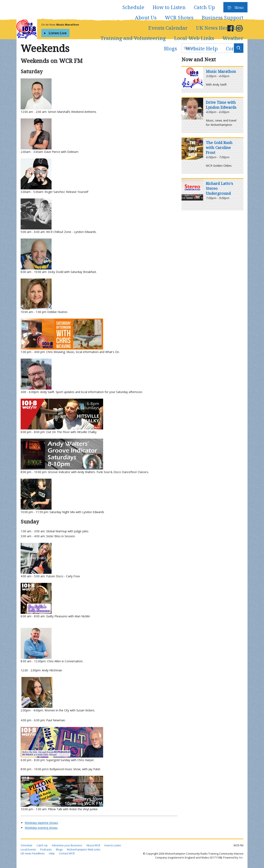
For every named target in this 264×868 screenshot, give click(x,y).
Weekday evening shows (41, 828)
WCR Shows (179, 17)
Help (52, 853)
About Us (146, 17)
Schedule (133, 7)
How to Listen (169, 7)
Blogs (170, 48)
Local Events (28, 849)
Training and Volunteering (133, 38)
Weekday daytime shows (41, 823)
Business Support (223, 17)
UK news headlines (33, 853)
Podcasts (233, 7)
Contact (235, 48)
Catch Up (204, 7)
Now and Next (199, 59)
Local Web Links (194, 38)
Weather (233, 38)
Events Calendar (168, 28)
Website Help (201, 48)
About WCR (93, 845)
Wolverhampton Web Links (84, 849)
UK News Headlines (220, 28)
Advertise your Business (67, 845)
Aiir (241, 857)
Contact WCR (67, 853)
